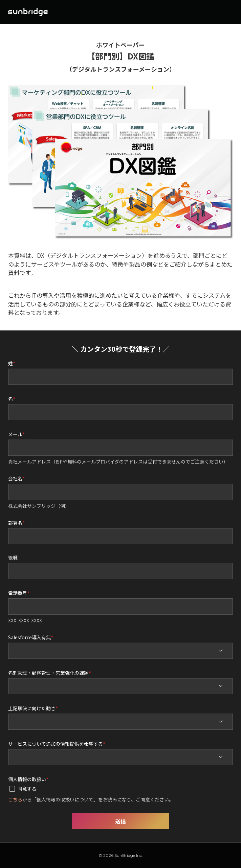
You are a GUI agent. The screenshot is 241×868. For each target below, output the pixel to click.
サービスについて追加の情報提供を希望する (56, 743)
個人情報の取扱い (27, 779)
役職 (13, 557)
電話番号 (18, 593)
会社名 (15, 478)
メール (15, 434)
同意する (27, 789)
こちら (15, 799)
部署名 (15, 522)
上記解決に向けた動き (32, 708)
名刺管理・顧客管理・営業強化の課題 (48, 672)
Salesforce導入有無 (29, 637)
